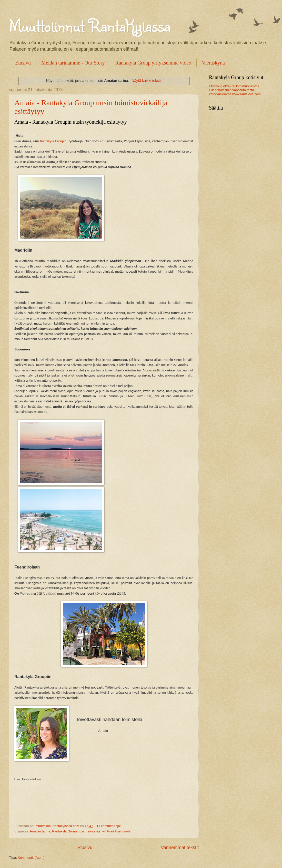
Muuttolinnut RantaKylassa (90, 25)
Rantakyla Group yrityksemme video (153, 63)
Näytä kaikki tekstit (147, 81)
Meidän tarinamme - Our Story (73, 63)
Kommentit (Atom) (31, 858)
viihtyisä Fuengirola (116, 831)
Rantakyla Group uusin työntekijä (76, 831)
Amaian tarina (40, 831)
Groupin (60, 141)
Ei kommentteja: (109, 826)
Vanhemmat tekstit (180, 848)
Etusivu (23, 63)
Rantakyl (46, 141)
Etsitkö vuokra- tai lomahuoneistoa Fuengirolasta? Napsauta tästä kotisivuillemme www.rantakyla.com (235, 90)
